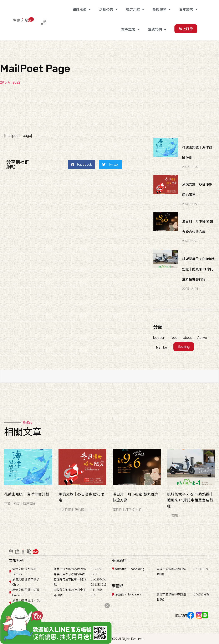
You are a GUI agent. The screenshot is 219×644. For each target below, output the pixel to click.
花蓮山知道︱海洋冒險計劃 (27, 494)
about (189, 338)
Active (204, 338)
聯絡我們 (157, 30)
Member (162, 347)
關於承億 (82, 9)
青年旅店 (188, 9)
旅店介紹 (135, 9)
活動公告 (108, 9)
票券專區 (130, 30)
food (175, 338)
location (159, 338)
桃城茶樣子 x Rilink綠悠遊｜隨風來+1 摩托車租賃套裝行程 (198, 269)
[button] (81, 165)
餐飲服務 (162, 9)
